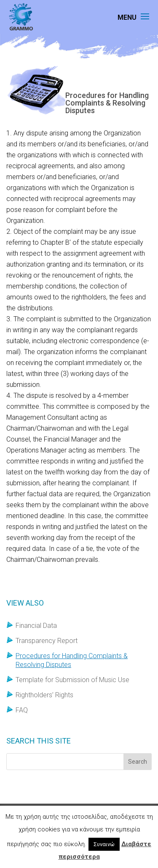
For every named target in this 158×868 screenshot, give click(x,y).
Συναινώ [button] (104, 844)
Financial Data (36, 626)
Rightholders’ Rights (44, 695)
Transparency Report (47, 641)
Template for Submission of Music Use (72, 680)
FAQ (22, 710)
